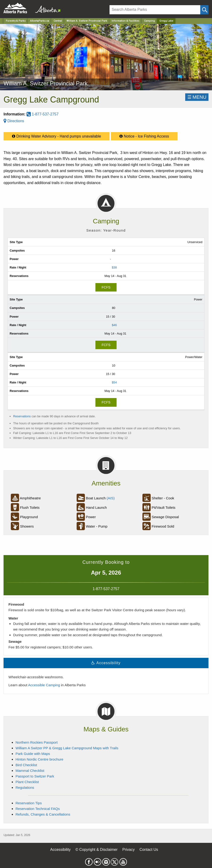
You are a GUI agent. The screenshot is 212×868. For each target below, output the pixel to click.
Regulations (25, 787)
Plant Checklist (27, 782)
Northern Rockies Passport (37, 742)
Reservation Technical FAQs (38, 809)
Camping (149, 21)
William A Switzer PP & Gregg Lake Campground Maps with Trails (67, 748)
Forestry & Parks (16, 21)
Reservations (22, 416)
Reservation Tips (29, 803)
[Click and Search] (204, 10)
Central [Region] (58, 21)
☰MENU (197, 97)
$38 (114, 267)
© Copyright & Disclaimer (96, 850)
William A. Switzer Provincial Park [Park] (87, 21)
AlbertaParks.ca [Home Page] (40, 21)
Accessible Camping (44, 685)
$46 (114, 325)
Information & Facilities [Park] (126, 21)
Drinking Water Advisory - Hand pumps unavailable (57, 135)
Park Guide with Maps (33, 754)
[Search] (155, 10)
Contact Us (149, 850)
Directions (14, 121)
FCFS (106, 287)
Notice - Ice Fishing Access (144, 135)
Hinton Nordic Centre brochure (39, 759)
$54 (114, 382)
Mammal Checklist (30, 771)
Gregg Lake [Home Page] (166, 21)
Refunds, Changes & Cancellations (43, 814)
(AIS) (111, 498)
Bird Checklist (26, 765)
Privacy (128, 850)
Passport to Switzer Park (35, 776)
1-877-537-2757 (43, 114)
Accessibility (60, 850)
